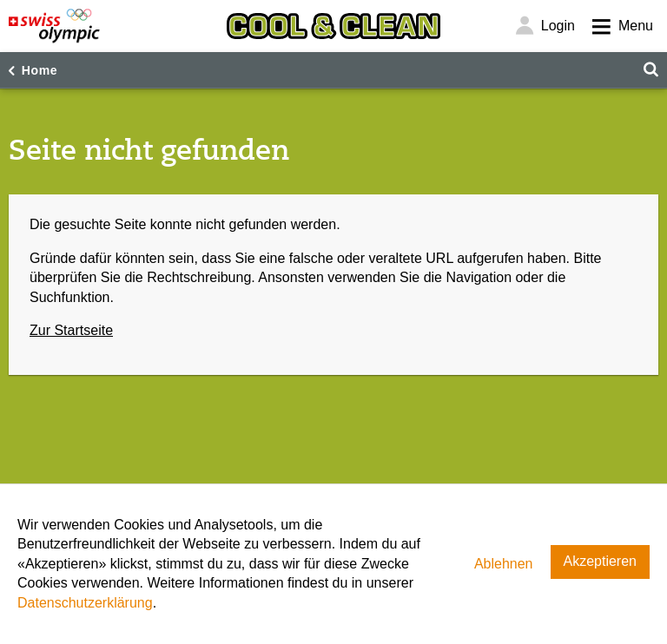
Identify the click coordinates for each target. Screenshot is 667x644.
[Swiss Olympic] (54, 26)
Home (40, 70)
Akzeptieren (601, 561)
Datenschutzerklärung (85, 603)
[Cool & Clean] (333, 26)
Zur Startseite (71, 330)
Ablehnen (504, 564)
